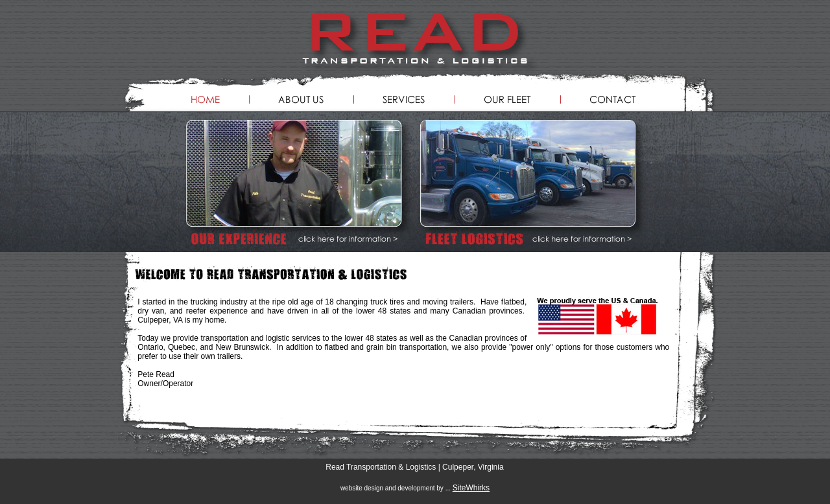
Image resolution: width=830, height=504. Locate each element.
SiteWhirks (471, 488)
